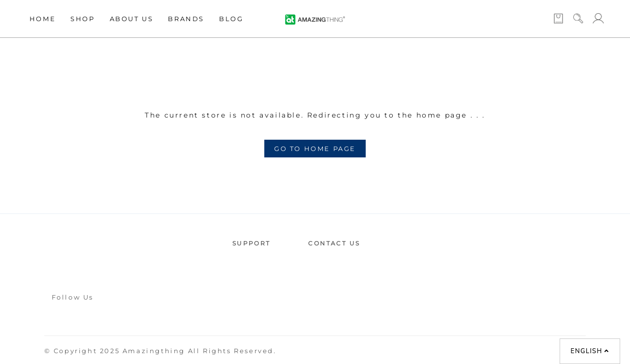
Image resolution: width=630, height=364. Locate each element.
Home (43, 19)
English (590, 351)
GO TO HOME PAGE (315, 149)
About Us (132, 19)
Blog (231, 19)
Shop (82, 19)
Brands (186, 19)
